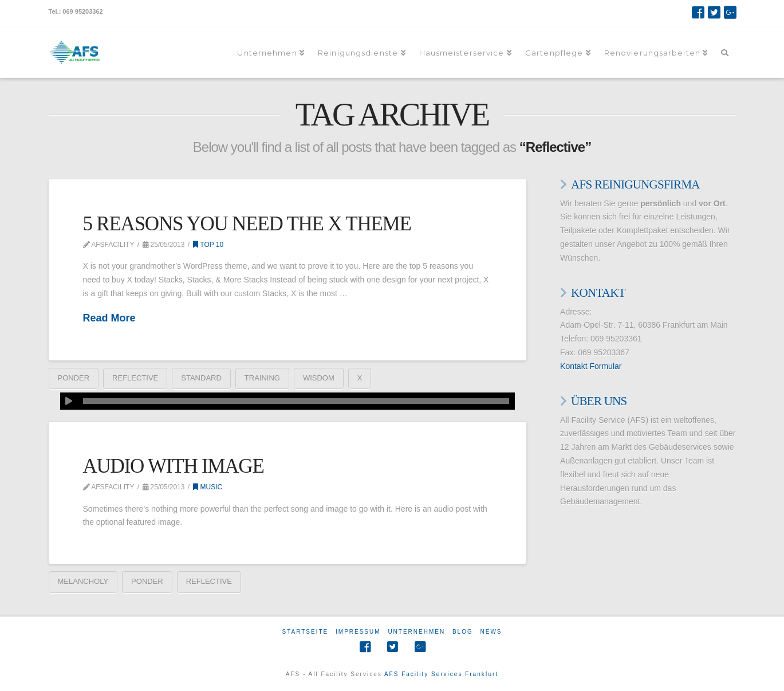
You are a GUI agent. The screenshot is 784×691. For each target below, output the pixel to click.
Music (208, 487)
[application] (287, 401)
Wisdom (319, 378)
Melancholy (83, 581)
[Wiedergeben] (69, 401)
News (491, 632)
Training (262, 378)
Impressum (358, 632)
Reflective (135, 378)
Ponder (74, 378)
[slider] (296, 401)
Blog (463, 632)
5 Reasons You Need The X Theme (247, 224)
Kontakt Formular (591, 366)
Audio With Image (174, 466)
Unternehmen (416, 632)
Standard (201, 378)
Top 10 (208, 245)
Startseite (305, 632)
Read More (109, 318)
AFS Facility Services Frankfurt (441, 674)
